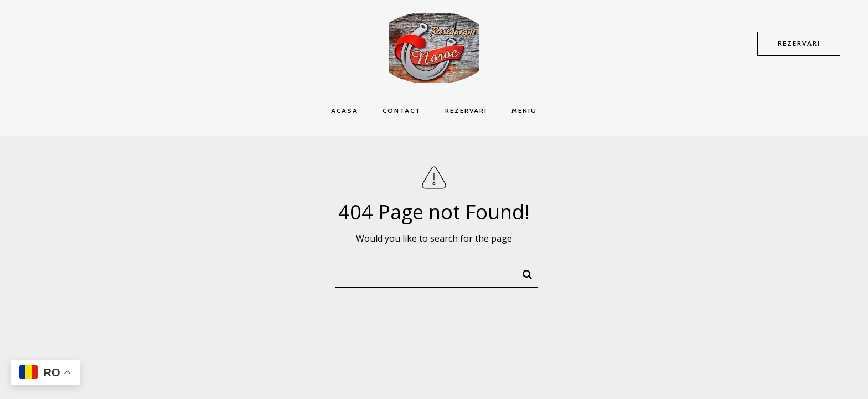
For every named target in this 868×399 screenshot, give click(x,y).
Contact (402, 111)
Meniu (524, 111)
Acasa (345, 111)
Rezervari (466, 111)
